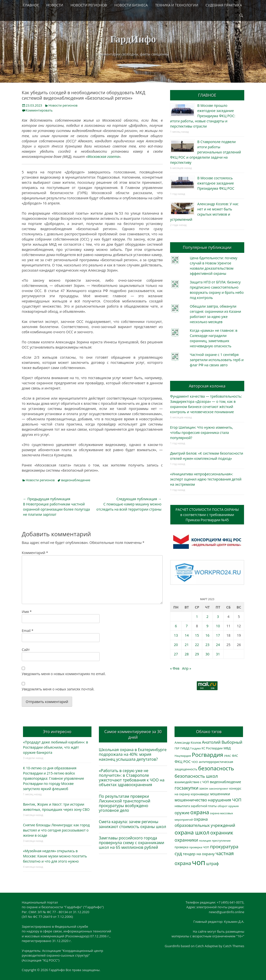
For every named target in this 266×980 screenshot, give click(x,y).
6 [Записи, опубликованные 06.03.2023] (176, 626)
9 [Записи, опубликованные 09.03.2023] (207, 626)
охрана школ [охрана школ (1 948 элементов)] (192, 832)
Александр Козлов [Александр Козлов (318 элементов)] (188, 743)
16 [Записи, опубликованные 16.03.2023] (207, 635)
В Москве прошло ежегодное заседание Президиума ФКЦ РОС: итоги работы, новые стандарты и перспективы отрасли (203, 116)
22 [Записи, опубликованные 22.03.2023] (197, 645)
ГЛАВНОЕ (31, 5)
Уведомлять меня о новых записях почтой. (58, 689)
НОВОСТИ (55, 5)
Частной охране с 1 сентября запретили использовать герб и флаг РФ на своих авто (217, 360)
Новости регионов (63, 105)
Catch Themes (234, 946)
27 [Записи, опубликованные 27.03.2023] (176, 654)
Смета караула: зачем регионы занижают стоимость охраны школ (133, 824)
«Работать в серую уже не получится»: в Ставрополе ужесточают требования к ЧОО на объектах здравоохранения (132, 778)
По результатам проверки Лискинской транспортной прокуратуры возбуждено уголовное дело (125, 803)
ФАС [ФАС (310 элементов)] (235, 756)
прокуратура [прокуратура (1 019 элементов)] (224, 846)
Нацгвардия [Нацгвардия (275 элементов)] (183, 756)
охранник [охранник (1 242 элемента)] (222, 833)
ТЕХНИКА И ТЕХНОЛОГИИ (177, 5)
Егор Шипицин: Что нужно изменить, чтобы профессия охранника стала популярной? (202, 433)
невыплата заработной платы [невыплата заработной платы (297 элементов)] (196, 806)
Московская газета (103, 157)
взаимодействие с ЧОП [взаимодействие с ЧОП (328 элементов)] (192, 782)
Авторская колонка (207, 386)
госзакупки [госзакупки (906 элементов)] (186, 788)
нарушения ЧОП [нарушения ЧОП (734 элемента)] (225, 800)
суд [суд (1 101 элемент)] (178, 853)
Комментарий (35, 553)
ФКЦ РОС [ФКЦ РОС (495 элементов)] (183, 761)
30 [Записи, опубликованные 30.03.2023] (207, 654)
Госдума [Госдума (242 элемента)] (196, 748)
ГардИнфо (133, 39)
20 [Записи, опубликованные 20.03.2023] (176, 645)
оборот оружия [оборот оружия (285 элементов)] (228, 806)
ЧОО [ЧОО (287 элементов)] (195, 762)
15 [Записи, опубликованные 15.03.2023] (197, 635)
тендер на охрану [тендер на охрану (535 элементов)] (199, 854)
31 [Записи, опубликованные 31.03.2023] (218, 654)
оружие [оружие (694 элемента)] (182, 813)
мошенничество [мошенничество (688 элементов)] (191, 800)
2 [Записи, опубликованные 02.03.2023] (207, 617)
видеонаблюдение (76, 480)
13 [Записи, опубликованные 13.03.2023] (176, 635)
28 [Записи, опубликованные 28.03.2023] (187, 654)
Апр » (187, 668)
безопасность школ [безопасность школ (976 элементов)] (196, 776)
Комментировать (39, 110)
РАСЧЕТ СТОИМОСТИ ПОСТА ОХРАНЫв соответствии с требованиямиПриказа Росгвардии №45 (207, 515)
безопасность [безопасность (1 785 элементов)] (216, 768)
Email (28, 631)
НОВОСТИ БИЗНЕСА (131, 5)
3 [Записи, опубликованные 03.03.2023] (218, 617)
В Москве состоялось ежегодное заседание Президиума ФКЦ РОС (216, 183)
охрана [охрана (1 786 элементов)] (200, 812)
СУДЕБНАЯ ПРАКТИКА (224, 5)
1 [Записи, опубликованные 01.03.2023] (197, 617)
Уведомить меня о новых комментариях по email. (64, 674)
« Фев (175, 668)
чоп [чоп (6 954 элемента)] (199, 862)
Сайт (26, 650)
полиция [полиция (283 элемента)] (205, 841)
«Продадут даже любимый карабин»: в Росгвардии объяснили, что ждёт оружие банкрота (55, 747)
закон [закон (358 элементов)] (204, 788)
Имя (27, 612)
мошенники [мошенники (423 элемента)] (220, 794)
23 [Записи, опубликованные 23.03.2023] (207, 645)
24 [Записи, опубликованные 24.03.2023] (218, 645)
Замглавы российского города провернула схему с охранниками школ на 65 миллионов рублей (132, 843)
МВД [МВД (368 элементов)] (227, 748)
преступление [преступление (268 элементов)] (221, 841)
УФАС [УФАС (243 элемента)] (228, 756)
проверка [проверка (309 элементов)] (181, 847)
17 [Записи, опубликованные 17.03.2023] (218, 635)
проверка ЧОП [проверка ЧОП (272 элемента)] (199, 847)
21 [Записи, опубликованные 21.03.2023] (187, 645)
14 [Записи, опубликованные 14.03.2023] (187, 635)
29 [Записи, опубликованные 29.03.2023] (197, 654)
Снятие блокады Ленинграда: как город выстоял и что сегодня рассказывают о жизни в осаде (56, 830)
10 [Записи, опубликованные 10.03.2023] (218, 626)
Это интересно (57, 732)
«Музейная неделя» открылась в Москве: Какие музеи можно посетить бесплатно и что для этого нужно (55, 856)
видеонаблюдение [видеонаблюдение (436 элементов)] (225, 782)
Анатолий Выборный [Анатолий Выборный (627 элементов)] (222, 742)
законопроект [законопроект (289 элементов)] (219, 788)
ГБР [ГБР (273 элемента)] (177, 748)
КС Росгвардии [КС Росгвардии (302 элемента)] (212, 748)
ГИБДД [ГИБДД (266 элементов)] (185, 748)
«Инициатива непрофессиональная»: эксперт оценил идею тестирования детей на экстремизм (206, 479)
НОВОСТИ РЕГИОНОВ (89, 5)
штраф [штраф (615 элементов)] (212, 864)
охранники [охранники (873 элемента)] (186, 840)
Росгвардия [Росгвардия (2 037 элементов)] (207, 755)
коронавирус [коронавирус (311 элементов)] (200, 794)
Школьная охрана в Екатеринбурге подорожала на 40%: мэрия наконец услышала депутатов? (133, 754)
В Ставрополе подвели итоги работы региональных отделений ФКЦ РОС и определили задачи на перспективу (206, 152)
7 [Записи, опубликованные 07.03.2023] (187, 626)
